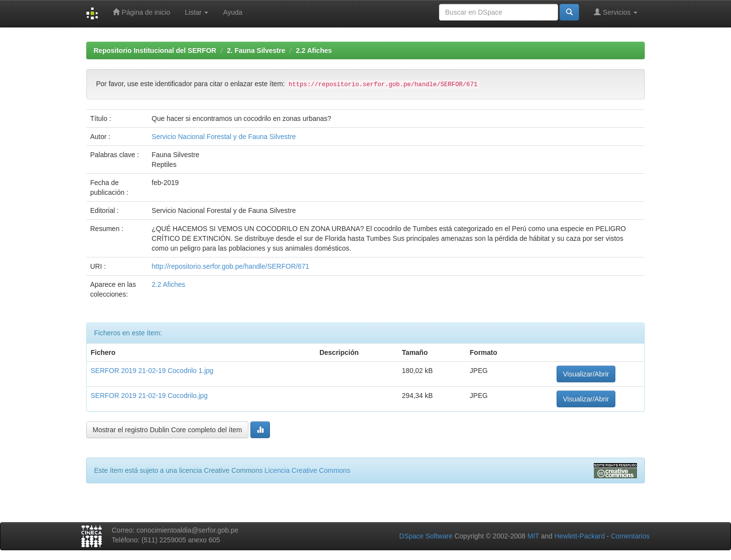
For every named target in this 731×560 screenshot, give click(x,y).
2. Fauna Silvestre (256, 50)
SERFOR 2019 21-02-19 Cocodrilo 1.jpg (152, 371)
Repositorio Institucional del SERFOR (155, 50)
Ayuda (232, 12)
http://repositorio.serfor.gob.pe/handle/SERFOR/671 (231, 266)
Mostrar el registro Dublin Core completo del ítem (167, 430)
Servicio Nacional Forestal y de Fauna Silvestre (224, 137)
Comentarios (630, 536)
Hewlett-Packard (579, 536)
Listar (196, 12)
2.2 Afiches (314, 50)
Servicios (616, 12)
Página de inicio (141, 12)
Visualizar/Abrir (586, 374)
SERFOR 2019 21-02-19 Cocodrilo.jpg (149, 396)
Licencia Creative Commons (307, 470)
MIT (533, 536)
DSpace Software (426, 536)
